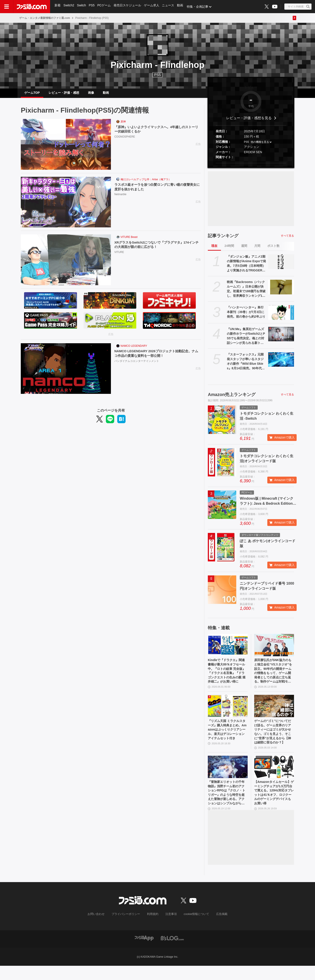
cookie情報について (194, 928)
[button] (251, 167)
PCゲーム (105, 7)
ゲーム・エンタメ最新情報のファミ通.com (45, 18)
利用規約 (153, 928)
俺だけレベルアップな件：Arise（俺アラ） (146, 183)
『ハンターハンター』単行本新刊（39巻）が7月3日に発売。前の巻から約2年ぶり (246, 315)
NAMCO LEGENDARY (134, 349)
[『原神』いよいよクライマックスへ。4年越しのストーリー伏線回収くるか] (66, 148)
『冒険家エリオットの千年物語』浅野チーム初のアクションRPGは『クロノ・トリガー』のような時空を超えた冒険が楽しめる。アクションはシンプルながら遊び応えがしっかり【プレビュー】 (227, 806)
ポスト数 (273, 249)
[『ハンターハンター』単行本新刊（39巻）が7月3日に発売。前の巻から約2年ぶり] (281, 316)
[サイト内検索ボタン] (298, 7)
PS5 (93, 7)
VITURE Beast (129, 241)
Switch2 (69, 7)
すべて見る (287, 239)
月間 (257, 249)
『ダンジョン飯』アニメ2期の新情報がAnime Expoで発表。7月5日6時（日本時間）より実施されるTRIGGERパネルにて (246, 267)
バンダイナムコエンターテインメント (137, 365)
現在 (214, 249)
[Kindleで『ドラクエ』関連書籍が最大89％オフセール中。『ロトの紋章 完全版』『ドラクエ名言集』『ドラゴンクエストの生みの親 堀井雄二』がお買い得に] (228, 649)
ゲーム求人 (153, 7)
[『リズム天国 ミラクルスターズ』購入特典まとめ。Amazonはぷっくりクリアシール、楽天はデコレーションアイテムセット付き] (228, 713)
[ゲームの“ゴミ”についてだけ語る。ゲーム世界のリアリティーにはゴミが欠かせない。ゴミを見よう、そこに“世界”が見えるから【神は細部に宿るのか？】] (274, 713)
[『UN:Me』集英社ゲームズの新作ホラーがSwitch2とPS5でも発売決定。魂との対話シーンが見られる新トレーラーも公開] (281, 338)
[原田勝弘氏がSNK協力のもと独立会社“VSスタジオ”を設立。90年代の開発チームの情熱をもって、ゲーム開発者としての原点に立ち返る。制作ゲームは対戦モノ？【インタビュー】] (274, 649)
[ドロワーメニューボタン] (7, 7)
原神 (123, 125)
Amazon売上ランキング (232, 398)
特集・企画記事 (200, 7)
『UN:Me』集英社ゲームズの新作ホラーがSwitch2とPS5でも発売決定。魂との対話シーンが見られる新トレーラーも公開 (246, 340)
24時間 (229, 249)
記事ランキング (223, 239)
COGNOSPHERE (125, 141)
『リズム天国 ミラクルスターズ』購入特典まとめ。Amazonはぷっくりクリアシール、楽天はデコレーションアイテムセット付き (227, 741)
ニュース (170, 7)
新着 (58, 7)
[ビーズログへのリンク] (172, 952)
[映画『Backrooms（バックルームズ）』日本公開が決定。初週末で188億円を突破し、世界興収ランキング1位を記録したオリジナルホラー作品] (281, 290)
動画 (182, 7)
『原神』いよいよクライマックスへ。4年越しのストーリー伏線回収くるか (157, 133)
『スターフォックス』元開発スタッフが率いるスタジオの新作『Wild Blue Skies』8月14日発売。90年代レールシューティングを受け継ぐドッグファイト (246, 365)
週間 (244, 249)
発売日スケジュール (129, 7)
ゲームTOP (32, 94)
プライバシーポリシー (128, 928)
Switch (82, 7)
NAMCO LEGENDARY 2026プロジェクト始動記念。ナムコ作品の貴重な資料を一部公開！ (156, 357)
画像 (91, 94)
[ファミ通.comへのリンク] (32, 7)
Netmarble (120, 199)
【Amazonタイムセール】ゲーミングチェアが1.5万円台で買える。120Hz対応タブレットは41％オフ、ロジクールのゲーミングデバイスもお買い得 (274, 806)
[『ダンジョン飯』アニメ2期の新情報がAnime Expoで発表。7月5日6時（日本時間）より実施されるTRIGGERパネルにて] (281, 265)
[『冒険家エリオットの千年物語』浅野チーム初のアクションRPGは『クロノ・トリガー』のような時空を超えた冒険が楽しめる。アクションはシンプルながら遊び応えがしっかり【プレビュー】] (228, 778)
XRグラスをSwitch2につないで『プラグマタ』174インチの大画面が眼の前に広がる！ (156, 249)
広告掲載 (218, 928)
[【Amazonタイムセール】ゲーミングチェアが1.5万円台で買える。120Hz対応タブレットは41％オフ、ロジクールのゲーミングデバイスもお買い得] (274, 778)
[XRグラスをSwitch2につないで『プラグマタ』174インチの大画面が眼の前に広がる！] (66, 263)
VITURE (119, 256)
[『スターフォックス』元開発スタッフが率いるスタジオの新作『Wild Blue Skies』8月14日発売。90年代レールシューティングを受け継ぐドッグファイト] (281, 363)
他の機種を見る (260, 145)
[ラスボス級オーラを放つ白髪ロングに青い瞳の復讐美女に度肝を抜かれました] (66, 206)
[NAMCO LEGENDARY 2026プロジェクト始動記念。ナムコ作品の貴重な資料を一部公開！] (66, 372)
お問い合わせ (100, 928)
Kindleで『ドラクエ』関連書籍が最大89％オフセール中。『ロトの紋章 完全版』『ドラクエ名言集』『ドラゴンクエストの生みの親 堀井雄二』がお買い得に (227, 676)
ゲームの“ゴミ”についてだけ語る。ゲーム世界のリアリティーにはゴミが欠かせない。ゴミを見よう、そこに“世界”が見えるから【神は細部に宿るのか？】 (273, 741)
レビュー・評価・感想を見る (249, 121)
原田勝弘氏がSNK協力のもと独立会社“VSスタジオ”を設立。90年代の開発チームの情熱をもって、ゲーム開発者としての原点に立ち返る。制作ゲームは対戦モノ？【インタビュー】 (274, 676)
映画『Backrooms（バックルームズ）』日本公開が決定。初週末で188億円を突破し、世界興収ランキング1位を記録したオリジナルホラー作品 (246, 293)
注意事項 (170, 928)
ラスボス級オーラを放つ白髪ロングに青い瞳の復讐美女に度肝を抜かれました (156, 191)
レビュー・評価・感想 (64, 94)
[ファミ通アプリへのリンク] (144, 952)
